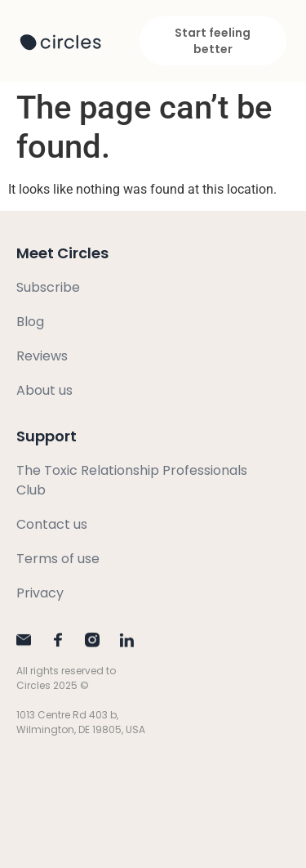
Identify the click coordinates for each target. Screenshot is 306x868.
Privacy (40, 593)
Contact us (52, 524)
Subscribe (48, 287)
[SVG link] (60, 43)
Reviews (42, 356)
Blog (30, 322)
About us (44, 390)
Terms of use (58, 559)
